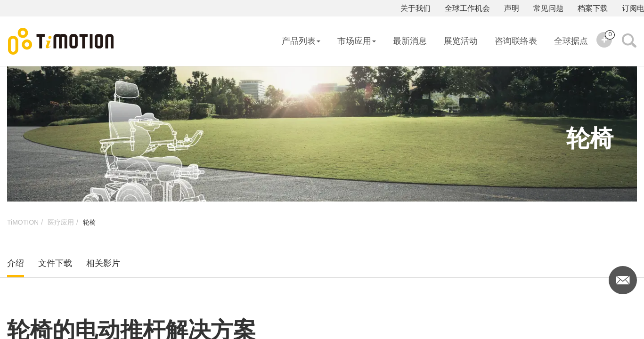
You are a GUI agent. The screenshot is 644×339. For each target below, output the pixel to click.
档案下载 (593, 8)
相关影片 (103, 263)
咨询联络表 (516, 41)
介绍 (16, 263)
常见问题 (548, 8)
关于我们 (416, 8)
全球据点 (571, 41)
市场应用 (357, 41)
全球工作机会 (467, 8)
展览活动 (461, 41)
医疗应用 (61, 222)
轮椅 (90, 222)
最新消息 (410, 41)
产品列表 (301, 41)
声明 (512, 8)
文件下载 (55, 263)
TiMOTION (23, 222)
